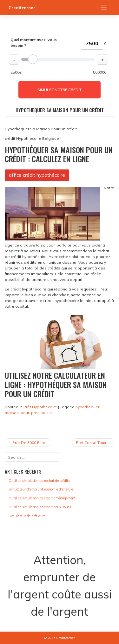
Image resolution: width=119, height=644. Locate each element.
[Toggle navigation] (104, 8)
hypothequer (87, 407)
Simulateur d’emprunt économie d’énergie (41, 489)
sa (43, 413)
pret (35, 413)
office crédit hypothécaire (37, 175)
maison (12, 413)
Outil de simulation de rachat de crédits (39, 481)
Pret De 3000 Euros (30, 443)
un (50, 413)
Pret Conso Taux (91, 443)
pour (25, 413)
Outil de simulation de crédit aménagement (42, 498)
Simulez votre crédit (60, 90)
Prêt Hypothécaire (40, 407)
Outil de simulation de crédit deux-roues (40, 507)
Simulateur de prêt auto (27, 516)
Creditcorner (22, 8)
